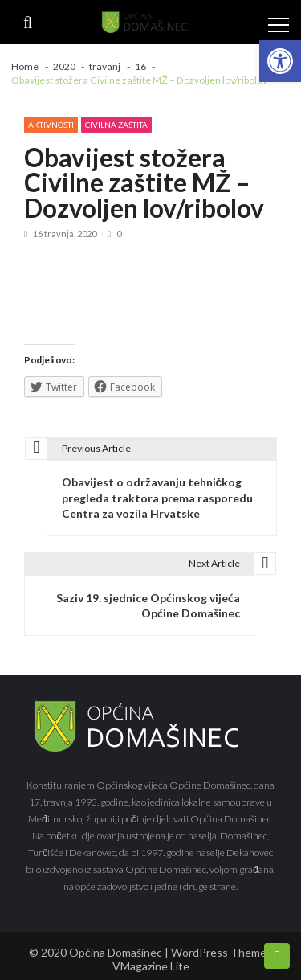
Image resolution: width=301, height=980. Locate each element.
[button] (280, 61)
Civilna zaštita (116, 125)
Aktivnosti (51, 125)
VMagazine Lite (151, 966)
